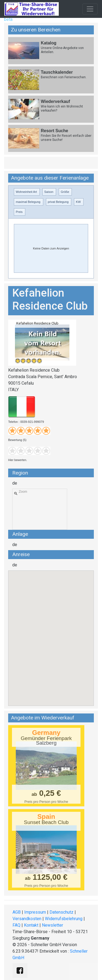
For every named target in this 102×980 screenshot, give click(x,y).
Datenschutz (61, 912)
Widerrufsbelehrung (64, 919)
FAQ (16, 925)
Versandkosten (27, 919)
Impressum (35, 912)
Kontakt (31, 925)
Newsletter (52, 925)
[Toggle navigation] (90, 9)
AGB (17, 912)
